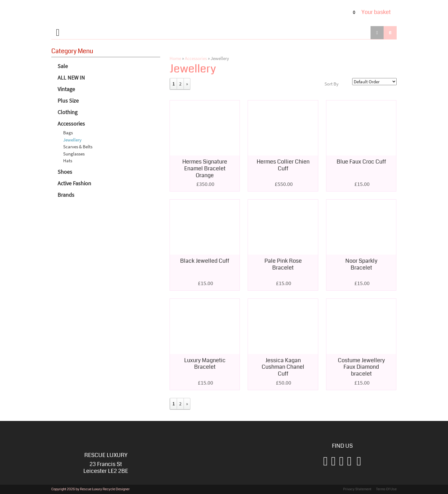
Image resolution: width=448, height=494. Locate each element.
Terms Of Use (386, 489)
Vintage (66, 89)
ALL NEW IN (71, 78)
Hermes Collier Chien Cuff (283, 165)
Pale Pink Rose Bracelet (283, 264)
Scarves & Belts (78, 147)
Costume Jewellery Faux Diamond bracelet (361, 367)
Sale (63, 66)
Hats (68, 161)
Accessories (71, 124)
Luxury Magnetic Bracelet (205, 364)
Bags (68, 133)
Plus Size (68, 101)
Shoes (65, 172)
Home (175, 58)
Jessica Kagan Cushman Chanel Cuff (283, 367)
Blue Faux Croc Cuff (361, 162)
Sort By (331, 84)
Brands (66, 195)
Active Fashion (74, 183)
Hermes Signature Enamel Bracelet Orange (205, 168)
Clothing (68, 112)
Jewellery (72, 140)
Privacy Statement (357, 489)
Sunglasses (74, 154)
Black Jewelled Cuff (205, 261)
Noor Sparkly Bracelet (361, 264)
